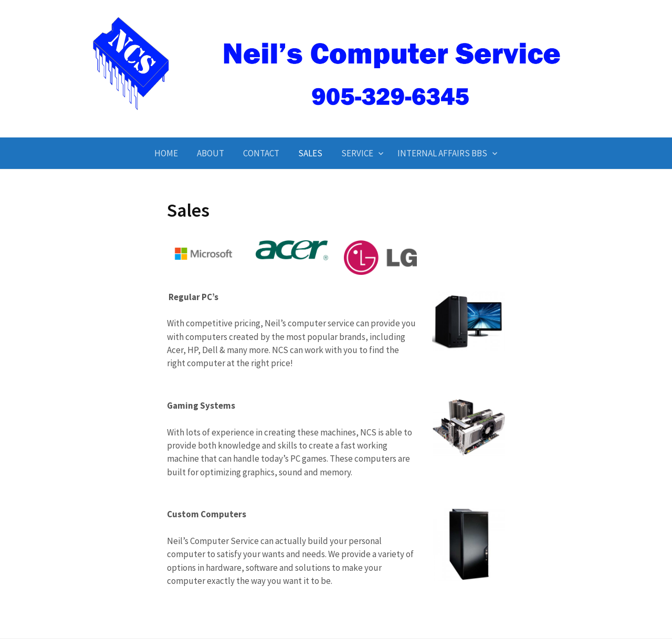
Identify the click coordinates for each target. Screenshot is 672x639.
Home (166, 153)
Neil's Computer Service (336, 119)
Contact (261, 153)
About (211, 153)
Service (357, 153)
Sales (310, 153)
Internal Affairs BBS (442, 153)
